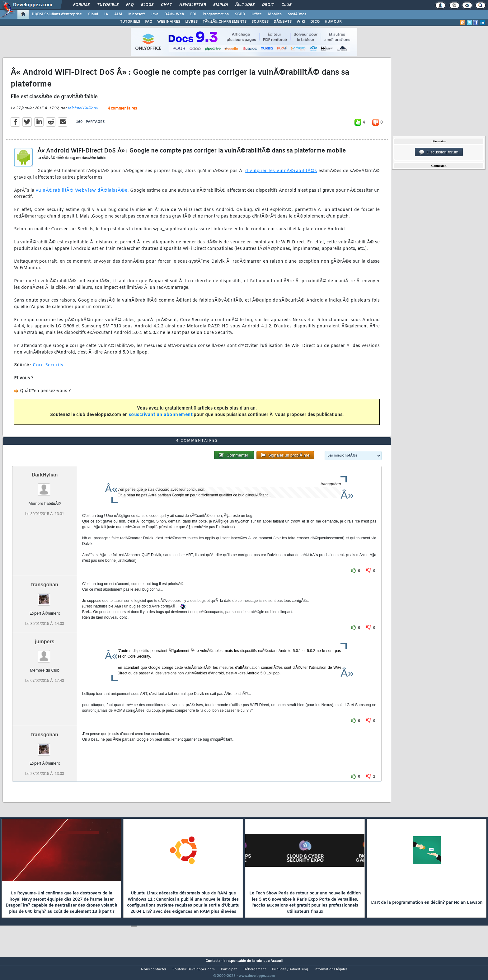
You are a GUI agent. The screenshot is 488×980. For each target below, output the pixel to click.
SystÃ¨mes (297, 14)
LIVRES (191, 22)
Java (155, 14)
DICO (315, 22)
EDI (193, 14)
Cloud (93, 14)
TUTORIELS (130, 22)
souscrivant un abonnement (161, 419)
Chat (166, 5)
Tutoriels (108, 5)
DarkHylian (45, 487)
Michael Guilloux (83, 112)
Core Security (48, 369)
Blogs (147, 5)
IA (106, 14)
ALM (118, 14)
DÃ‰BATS (283, 22)
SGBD (240, 14)
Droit (268, 5)
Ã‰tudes (245, 5)
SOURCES (260, 22)
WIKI (301, 22)
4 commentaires (122, 112)
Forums (81, 5)
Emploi (221, 5)
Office (257, 14)
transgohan (45, 596)
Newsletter (192, 5)
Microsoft (136, 14)
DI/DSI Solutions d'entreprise (57, 14)
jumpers (45, 653)
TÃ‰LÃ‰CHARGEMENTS (225, 22)
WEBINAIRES (169, 22)
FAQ (130, 5)
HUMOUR (333, 22)
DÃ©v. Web (174, 14)
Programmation (216, 14)
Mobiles (275, 14)
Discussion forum (439, 152)
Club (286, 5)
